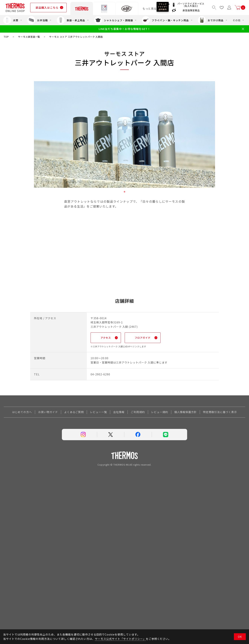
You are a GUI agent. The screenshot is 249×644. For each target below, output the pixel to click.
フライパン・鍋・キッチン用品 (165, 20)
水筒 (11, 20)
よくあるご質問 (74, 413)
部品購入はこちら (47, 8)
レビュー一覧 (98, 413)
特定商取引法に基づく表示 (220, 413)
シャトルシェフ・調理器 (114, 20)
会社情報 (119, 413)
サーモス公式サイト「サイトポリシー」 (120, 639)
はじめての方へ (22, 413)
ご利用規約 (138, 413)
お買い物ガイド (48, 413)
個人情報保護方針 (186, 413)
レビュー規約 (160, 413)
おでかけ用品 (211, 20)
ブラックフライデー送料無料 (163, 7)
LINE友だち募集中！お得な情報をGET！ (124, 29)
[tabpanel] (124, 134)
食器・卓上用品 (71, 20)
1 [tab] (124, 192)
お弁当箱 (38, 20)
